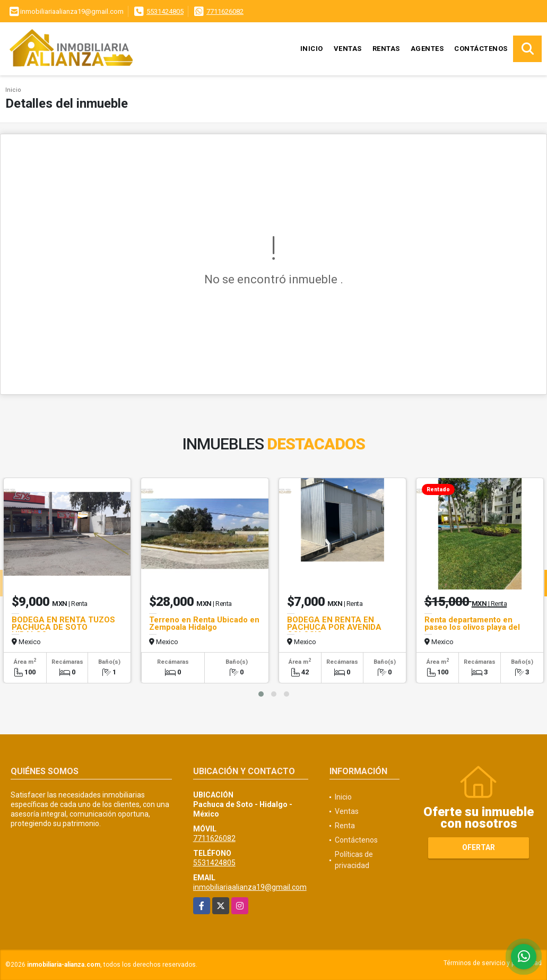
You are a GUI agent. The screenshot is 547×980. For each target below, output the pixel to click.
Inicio (312, 49)
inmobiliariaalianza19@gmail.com (250, 887)
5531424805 (165, 11)
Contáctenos (481, 49)
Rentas (386, 49)
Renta (345, 826)
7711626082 (225, 11)
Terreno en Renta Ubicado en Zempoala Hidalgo (204, 623)
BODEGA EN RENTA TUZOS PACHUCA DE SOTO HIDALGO (63, 627)
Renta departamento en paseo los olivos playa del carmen (472, 627)
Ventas (348, 49)
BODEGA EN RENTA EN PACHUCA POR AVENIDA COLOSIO (334, 627)
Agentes (427, 49)
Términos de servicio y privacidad (493, 963)
